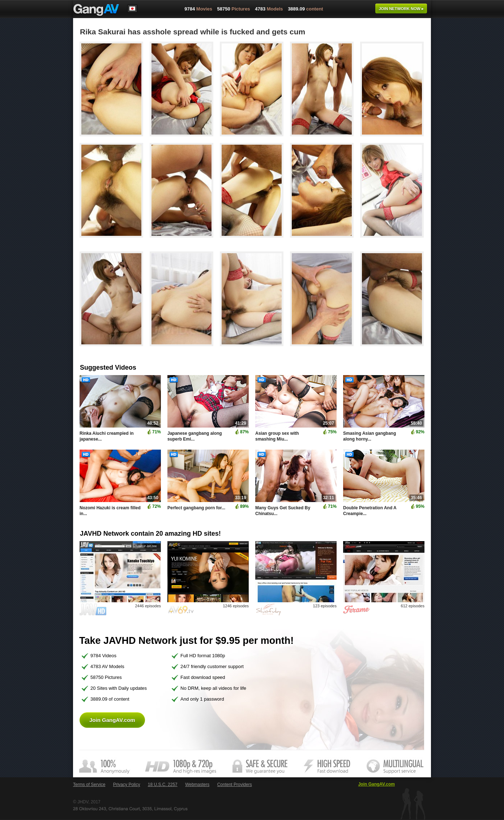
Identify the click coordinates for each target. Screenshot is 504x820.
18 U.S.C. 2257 (163, 785)
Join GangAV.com (112, 720)
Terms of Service (89, 785)
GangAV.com (96, 10)
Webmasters (197, 785)
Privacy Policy (127, 785)
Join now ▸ (401, 9)
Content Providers (235, 785)
